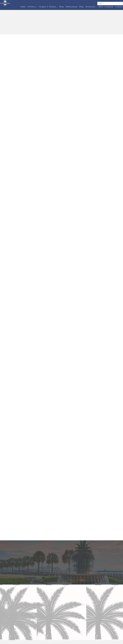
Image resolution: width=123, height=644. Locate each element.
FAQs (80, 7)
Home (22, 7)
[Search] (109, 3)
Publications (70, 7)
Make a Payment (105, 7)
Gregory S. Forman (47, 7)
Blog (60, 7)
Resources (90, 7)
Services (31, 7)
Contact (118, 7)
